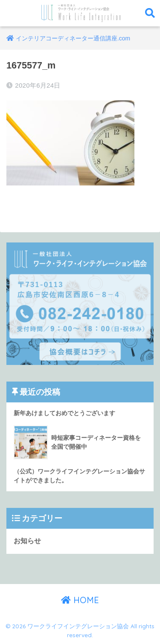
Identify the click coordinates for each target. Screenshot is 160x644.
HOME (80, 600)
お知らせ (27, 541)
